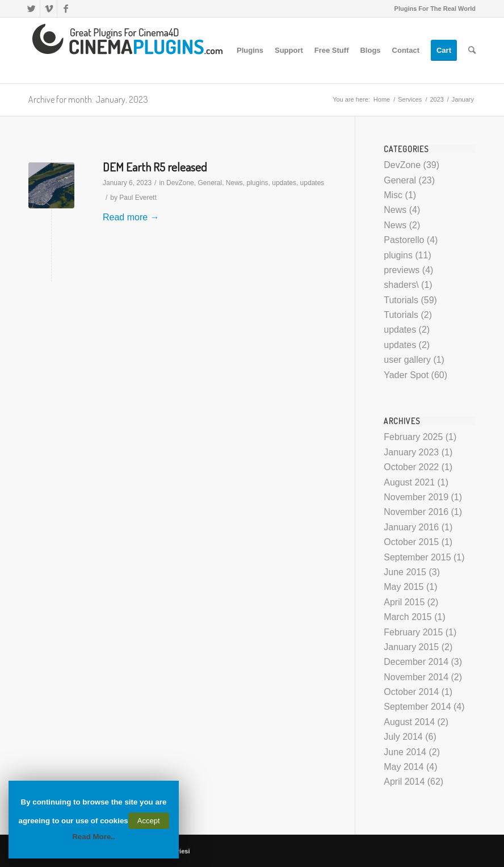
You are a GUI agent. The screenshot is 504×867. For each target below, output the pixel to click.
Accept (149, 821)
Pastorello (404, 240)
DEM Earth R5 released (155, 167)
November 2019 (416, 497)
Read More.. (94, 837)
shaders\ (401, 285)
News (234, 183)
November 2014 (416, 677)
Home (382, 99)
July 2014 (403, 737)
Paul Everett (138, 198)
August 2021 (409, 482)
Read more (131, 217)
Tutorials (401, 300)
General (210, 183)
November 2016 (416, 512)
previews (402, 270)
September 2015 (417, 557)
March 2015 (408, 617)
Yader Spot (406, 375)
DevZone (180, 183)
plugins (258, 183)
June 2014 (405, 752)
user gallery (407, 360)
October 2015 (411, 542)
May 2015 (404, 587)
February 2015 (413, 632)
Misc (393, 195)
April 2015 (404, 602)
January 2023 (411, 452)
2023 (436, 99)
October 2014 (411, 692)
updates (284, 183)
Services (410, 99)
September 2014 (417, 707)
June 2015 (405, 572)
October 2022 (411, 467)
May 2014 (404, 767)
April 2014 (404, 782)
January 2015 (411, 647)
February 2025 (413, 437)
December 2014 (416, 662)
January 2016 (411, 527)
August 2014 (409, 722)
